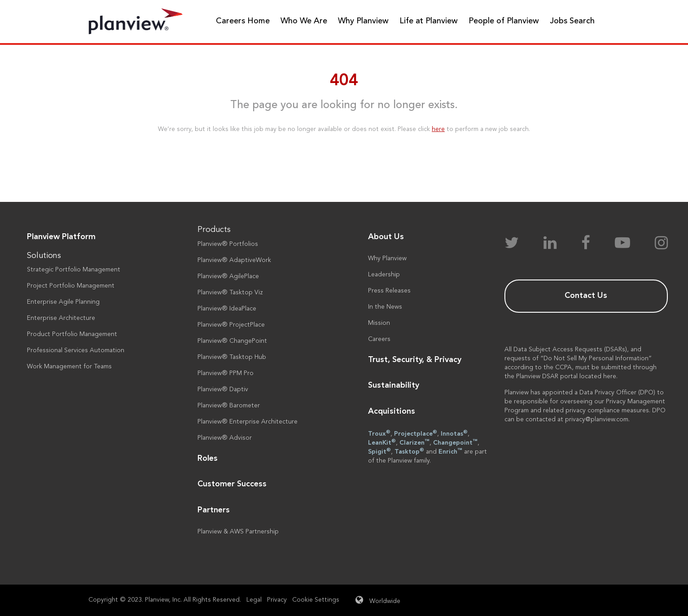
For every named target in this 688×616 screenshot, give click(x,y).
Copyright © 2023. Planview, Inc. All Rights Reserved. (165, 600)
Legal (254, 600)
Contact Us (586, 296)
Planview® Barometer (229, 406)
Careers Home (243, 21)
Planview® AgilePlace (228, 276)
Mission (379, 323)
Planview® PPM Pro (226, 373)
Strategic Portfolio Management (74, 270)
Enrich (450, 451)
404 (344, 81)
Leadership (384, 275)
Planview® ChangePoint (232, 341)
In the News (385, 307)
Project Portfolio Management (71, 286)
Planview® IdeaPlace (227, 309)
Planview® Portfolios (228, 244)
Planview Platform (61, 237)
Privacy (277, 600)
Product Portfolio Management (72, 334)
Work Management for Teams (69, 367)
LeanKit (382, 442)
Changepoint (455, 442)
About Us (386, 237)
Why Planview (363, 21)
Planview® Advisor (225, 438)
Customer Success (232, 484)
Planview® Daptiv (223, 389)
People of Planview (504, 21)
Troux (379, 433)
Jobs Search (572, 21)
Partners (214, 510)
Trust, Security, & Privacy (415, 360)
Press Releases (389, 291)
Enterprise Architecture (61, 318)
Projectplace (416, 433)
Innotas (454, 433)
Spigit (379, 451)
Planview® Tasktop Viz (230, 293)
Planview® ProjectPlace (231, 325)
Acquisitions (392, 411)
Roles (208, 459)
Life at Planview (429, 21)
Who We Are (304, 21)
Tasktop (409, 451)
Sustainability (394, 385)
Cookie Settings (316, 600)
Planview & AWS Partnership (238, 532)
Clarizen (414, 442)
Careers (379, 339)
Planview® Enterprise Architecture (248, 422)
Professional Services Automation (76, 350)
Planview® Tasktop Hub (232, 357)
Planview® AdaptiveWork (234, 260)
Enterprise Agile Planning (63, 302)
